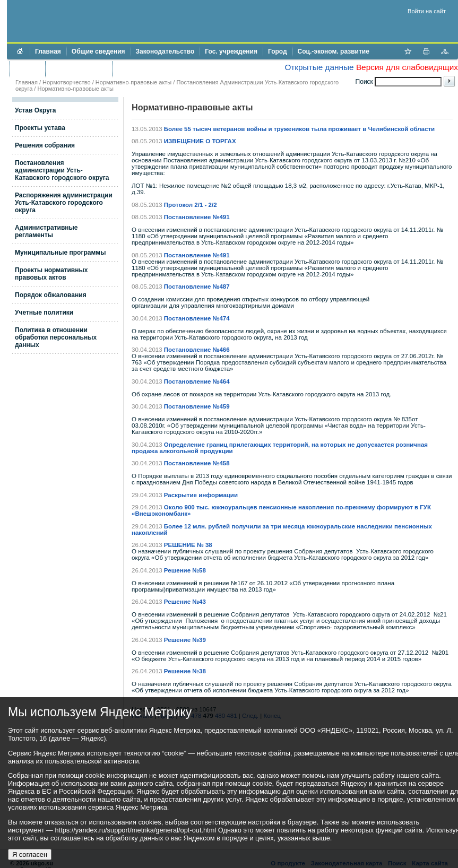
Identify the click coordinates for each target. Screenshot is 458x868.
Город (278, 51)
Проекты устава (40, 128)
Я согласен (30, 854)
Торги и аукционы (79, 68)
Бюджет (27, 68)
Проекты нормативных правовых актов (51, 274)
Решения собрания (45, 145)
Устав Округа (36, 110)
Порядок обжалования (51, 295)
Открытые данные (319, 67)
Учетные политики (44, 313)
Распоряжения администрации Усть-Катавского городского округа (64, 203)
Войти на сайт (427, 11)
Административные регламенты (46, 231)
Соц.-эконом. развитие (334, 51)
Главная (48, 51)
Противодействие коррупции (164, 68)
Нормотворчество (67, 82)
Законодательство (165, 51)
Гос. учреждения (231, 51)
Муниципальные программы (60, 253)
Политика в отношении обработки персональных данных (56, 337)
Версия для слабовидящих (407, 67)
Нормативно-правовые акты (133, 82)
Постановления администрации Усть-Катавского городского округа (62, 170)
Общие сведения (98, 51)
